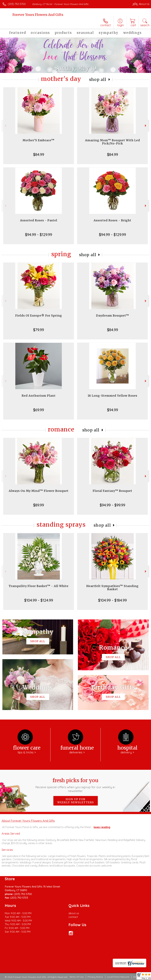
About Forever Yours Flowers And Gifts (28, 821)
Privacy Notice (95, 977)
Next (146, 126)
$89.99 (39, 505)
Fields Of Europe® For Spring (39, 316)
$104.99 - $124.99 (39, 600)
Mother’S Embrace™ (39, 140)
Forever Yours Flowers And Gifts (38, 15)
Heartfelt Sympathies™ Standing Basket (112, 588)
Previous (5, 126)
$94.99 (113, 410)
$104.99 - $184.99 (112, 600)
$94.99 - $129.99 (39, 235)
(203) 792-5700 (17, 4)
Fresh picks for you (75, 785)
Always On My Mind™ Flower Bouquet (39, 491)
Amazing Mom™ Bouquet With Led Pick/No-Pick (113, 142)
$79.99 (39, 330)
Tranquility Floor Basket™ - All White (39, 586)
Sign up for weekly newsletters (76, 801)
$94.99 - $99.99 (112, 505)
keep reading (102, 827)
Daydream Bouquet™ (113, 316)
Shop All (98, 80)
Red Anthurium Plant (39, 396)
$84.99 (39, 154)
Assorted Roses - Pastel (39, 220)
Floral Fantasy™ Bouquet (112, 491)
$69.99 (39, 410)
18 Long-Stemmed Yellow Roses (112, 396)
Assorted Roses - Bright (112, 220)
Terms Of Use (76, 977)
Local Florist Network (118, 977)
